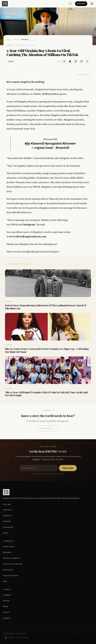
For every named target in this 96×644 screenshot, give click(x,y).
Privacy (12, 638)
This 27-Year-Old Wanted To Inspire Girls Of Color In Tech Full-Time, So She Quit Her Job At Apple (46, 394)
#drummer (69, 143)
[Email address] (38, 468)
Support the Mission (11, 576)
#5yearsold (37, 143)
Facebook (7, 618)
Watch (6, 533)
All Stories (7, 521)
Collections (7, 510)
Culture (16, 39)
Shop (5, 581)
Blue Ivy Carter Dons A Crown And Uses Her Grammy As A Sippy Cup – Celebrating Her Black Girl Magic (47, 350)
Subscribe (81, 4)
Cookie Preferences (23, 638)
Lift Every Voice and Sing (12, 564)
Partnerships (8, 570)
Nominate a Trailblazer (12, 558)
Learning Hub (8, 527)
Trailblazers (7, 516)
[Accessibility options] (6, 638)
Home (9, 39)
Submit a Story (48, 428)
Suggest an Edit (83, 74)
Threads (6, 601)
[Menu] (92, 4)
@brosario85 (50, 139)
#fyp (27, 143)
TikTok (5, 606)
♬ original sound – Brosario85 (50, 148)
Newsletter (7, 552)
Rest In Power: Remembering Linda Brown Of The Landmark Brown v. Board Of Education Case (46, 307)
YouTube (6, 612)
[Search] (70, 4)
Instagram (7, 595)
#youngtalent (53, 143)
